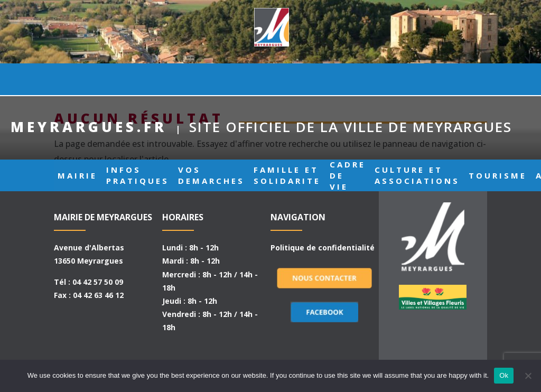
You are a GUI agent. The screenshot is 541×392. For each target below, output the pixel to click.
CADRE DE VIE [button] (348, 79)
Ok (504, 375)
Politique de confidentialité (323, 248)
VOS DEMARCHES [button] (211, 79)
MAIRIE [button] (77, 79)
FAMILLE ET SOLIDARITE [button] (287, 79)
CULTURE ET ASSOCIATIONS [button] (417, 79)
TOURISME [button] (498, 79)
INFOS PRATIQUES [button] (138, 79)
